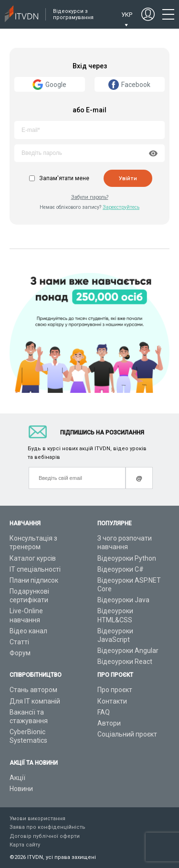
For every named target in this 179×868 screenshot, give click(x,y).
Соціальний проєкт (127, 734)
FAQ (104, 712)
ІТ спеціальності (35, 569)
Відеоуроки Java (123, 600)
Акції (17, 778)
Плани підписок (34, 580)
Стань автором (33, 690)
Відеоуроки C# (121, 569)
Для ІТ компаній (35, 701)
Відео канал (28, 631)
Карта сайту (25, 845)
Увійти (128, 178)
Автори (109, 723)
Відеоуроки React (125, 662)
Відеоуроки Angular (128, 651)
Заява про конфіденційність (47, 827)
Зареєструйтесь (121, 207)
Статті (19, 642)
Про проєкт (115, 690)
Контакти (112, 701)
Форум (20, 653)
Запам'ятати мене (64, 178)
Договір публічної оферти (45, 836)
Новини (21, 789)
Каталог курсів (33, 558)
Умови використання (37, 819)
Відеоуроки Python (127, 558)
